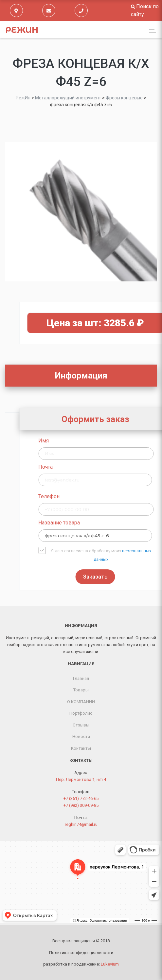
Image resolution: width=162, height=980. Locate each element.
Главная (81, 678)
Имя (85, 441)
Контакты (81, 748)
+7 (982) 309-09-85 (81, 805)
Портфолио (81, 713)
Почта (87, 467)
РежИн (22, 30)
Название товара (101, 523)
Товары (81, 690)
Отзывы (81, 725)
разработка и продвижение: (81, 964)
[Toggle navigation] (151, 30)
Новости (81, 736)
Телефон (91, 496)
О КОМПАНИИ (81, 702)
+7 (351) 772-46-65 (81, 798)
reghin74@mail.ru (81, 824)
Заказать (137, 577)
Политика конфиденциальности (81, 953)
